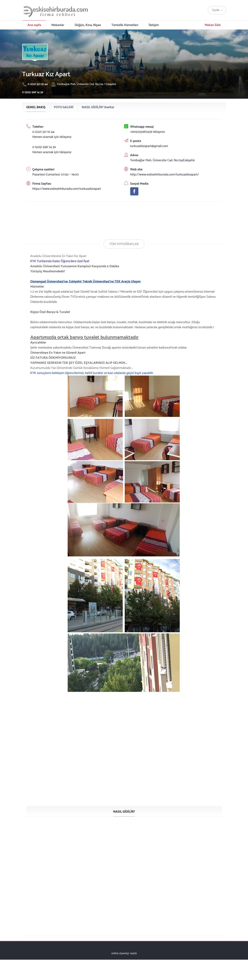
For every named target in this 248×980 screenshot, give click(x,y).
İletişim (154, 25)
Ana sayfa (34, 25)
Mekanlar (58, 25)
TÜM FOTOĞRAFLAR (124, 244)
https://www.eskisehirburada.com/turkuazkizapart (67, 189)
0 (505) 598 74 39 (33, 93)
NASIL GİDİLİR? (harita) (98, 107)
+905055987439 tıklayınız (148, 132)
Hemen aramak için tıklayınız (52, 137)
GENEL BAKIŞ (36, 107)
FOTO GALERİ (64, 107)
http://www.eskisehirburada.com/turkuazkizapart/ (165, 175)
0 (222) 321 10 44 (35, 84)
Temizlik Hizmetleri (125, 25)
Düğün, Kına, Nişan (88, 25)
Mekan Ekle (213, 25)
